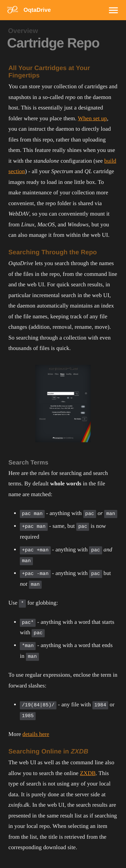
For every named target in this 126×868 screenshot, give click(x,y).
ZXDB (88, 773)
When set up (93, 118)
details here (36, 734)
